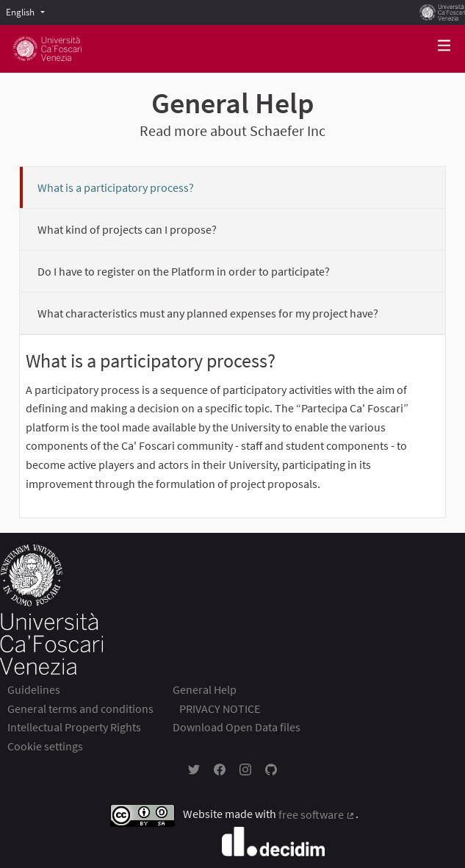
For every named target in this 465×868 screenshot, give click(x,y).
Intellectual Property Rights (74, 727)
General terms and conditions (80, 709)
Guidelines (34, 689)
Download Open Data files (237, 727)
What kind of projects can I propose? (127, 229)
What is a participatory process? (116, 187)
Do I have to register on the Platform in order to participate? (184, 271)
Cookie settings (45, 746)
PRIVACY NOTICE (220, 709)
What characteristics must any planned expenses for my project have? (208, 313)
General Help (205, 689)
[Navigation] (444, 46)
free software (317, 814)
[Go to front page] (47, 49)
